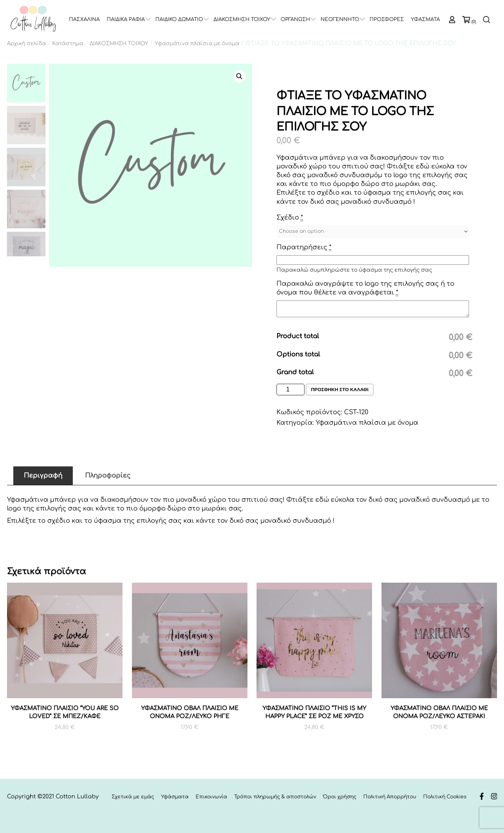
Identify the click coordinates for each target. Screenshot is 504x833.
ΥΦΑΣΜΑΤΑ (425, 19)
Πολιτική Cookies (445, 797)
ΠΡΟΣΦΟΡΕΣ (387, 19)
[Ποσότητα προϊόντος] (290, 390)
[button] (239, 76)
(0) (474, 22)
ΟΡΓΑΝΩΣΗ (295, 19)
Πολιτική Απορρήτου (390, 797)
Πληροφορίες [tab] (108, 475)
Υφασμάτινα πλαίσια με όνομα (197, 43)
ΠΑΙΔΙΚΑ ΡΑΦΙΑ (126, 19)
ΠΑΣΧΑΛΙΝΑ (84, 19)
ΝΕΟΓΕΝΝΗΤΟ (340, 19)
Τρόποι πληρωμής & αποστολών (275, 797)
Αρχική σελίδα (26, 43)
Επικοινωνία (211, 797)
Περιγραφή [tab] (43, 475)
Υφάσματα (175, 797)
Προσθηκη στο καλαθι (341, 390)
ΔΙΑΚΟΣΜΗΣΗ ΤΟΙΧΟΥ (242, 19)
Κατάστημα (68, 43)
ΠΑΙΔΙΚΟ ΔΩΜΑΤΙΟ (179, 19)
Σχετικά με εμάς (133, 797)
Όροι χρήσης (340, 797)
